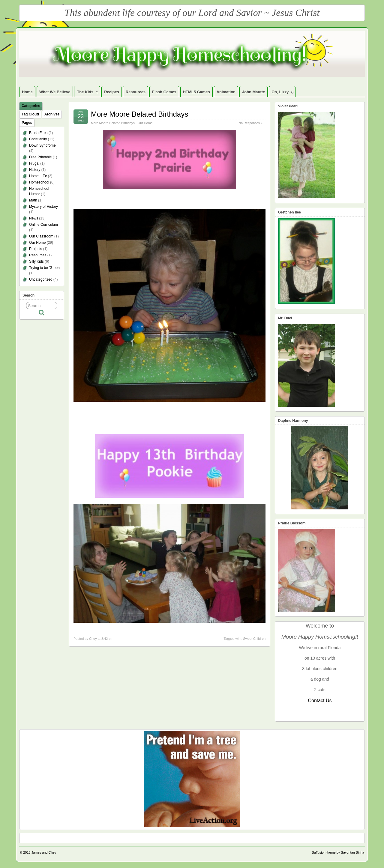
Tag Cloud (30, 114)
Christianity (38, 139)
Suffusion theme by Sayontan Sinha (338, 852)
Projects (36, 249)
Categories (31, 106)
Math (33, 200)
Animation (226, 92)
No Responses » (250, 123)
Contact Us (320, 701)
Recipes (112, 92)
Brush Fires (38, 133)
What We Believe (55, 92)
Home (27, 92)
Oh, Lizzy (283, 93)
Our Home (145, 123)
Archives (52, 114)
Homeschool (39, 182)
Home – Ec (38, 176)
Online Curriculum (43, 225)
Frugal (34, 163)
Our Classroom (41, 236)
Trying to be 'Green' (45, 268)
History (35, 170)
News (34, 218)
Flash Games (164, 92)
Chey (93, 639)
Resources (136, 92)
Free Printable (40, 157)
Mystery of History (43, 207)
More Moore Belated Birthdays (139, 114)
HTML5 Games (196, 92)
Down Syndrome (42, 145)
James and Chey (44, 852)
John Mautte (253, 92)
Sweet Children (254, 639)
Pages (27, 123)
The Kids (88, 93)
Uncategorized (41, 279)
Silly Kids (36, 261)
